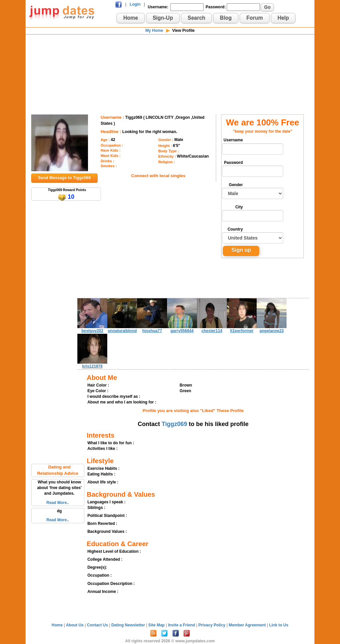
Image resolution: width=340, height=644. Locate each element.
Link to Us (279, 625)
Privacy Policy (212, 625)
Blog (226, 18)
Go (267, 7)
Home (130, 18)
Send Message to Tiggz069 (64, 178)
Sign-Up (163, 18)
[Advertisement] (170, 56)
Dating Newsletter (129, 625)
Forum (255, 18)
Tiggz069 (174, 424)
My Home (154, 31)
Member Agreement (248, 625)
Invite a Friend (182, 625)
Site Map (157, 625)
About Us (75, 625)
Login (135, 4)
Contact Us (98, 625)
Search (196, 18)
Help (283, 18)
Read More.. (58, 503)
